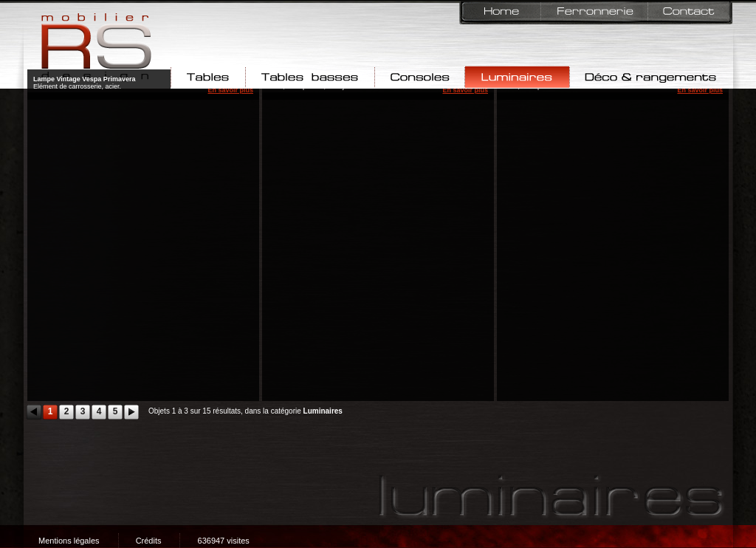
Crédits (149, 541)
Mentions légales (69, 541)
